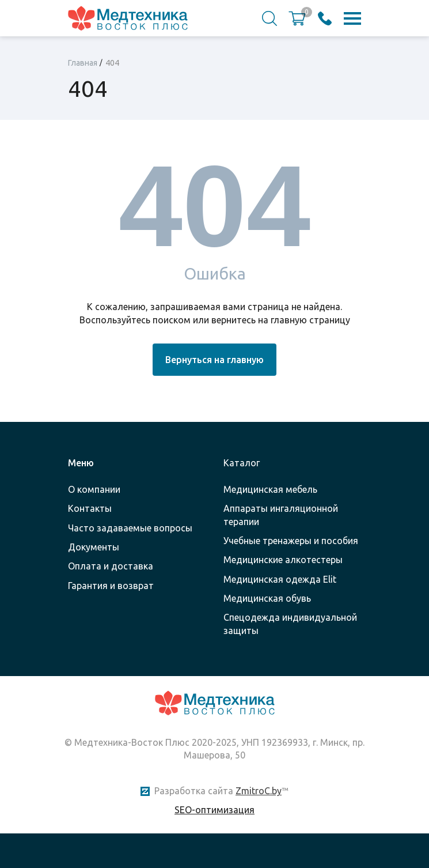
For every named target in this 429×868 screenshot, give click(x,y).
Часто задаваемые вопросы (130, 528)
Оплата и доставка (111, 566)
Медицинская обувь (267, 598)
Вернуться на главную (214, 360)
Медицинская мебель (270, 489)
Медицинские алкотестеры (283, 560)
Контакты (90, 508)
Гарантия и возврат (111, 586)
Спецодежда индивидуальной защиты (290, 624)
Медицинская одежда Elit (280, 579)
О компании (94, 489)
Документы (94, 547)
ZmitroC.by (259, 791)
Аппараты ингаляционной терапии (281, 515)
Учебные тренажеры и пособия (291, 541)
